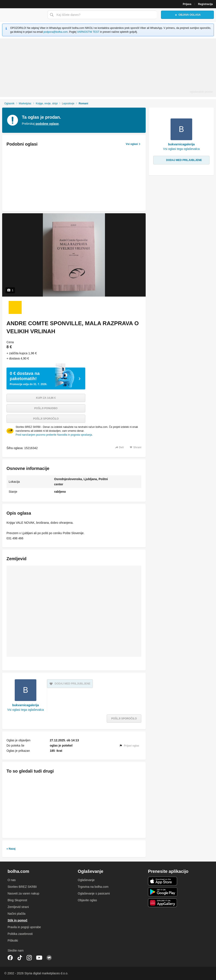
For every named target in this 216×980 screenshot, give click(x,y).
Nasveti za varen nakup (23, 893)
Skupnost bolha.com (49, 958)
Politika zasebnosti (20, 934)
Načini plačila (16, 914)
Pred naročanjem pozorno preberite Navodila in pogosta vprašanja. (54, 435)
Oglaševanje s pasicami (94, 893)
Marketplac (25, 103)
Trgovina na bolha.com (93, 887)
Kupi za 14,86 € (46, 398)
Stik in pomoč (18, 920)
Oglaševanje (86, 880)
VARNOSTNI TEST (88, 32)
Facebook (10, 958)
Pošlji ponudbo (46, 408)
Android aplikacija (163, 892)
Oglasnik (9, 103)
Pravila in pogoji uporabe (24, 927)
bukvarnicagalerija (25, 705)
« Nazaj (11, 849)
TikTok (20, 958)
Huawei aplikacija (163, 903)
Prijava (187, 4)
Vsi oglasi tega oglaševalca (26, 710)
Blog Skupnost (17, 900)
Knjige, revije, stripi (47, 103)
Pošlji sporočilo (46, 419)
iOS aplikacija (163, 881)
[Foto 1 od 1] (15, 307)
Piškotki (13, 941)
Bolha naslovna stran (23, 15)
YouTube (39, 958)
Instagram (29, 958)
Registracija (205, 4)
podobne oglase (47, 124)
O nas (12, 880)
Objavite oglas (87, 900)
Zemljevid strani (18, 907)
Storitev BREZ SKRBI (22, 887)
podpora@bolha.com (56, 32)
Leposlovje (68, 103)
